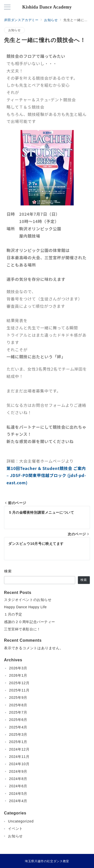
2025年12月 (19, 683)
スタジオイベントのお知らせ (28, 600)
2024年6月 (18, 786)
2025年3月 (18, 734)
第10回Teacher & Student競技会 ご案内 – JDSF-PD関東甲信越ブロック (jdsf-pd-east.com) (46, 475)
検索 (8, 571)
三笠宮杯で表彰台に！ (22, 629)
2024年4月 (18, 801)
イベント (15, 829)
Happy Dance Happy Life (27, 607)
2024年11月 (19, 757)
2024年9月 (18, 771)
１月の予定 (13, 614)
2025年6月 (18, 720)
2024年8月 (18, 779)
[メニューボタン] (7, 8)
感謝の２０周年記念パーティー (30, 622)
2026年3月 (18, 668)
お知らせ (14, 30)
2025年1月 (18, 742)
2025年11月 (19, 690)
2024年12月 (19, 749)
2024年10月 (19, 764)
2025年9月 (18, 698)
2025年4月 (18, 727)
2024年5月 (18, 794)
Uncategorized (21, 821)
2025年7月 (18, 712)
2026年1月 (18, 675)
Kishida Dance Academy (47, 7)
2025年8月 (18, 705)
